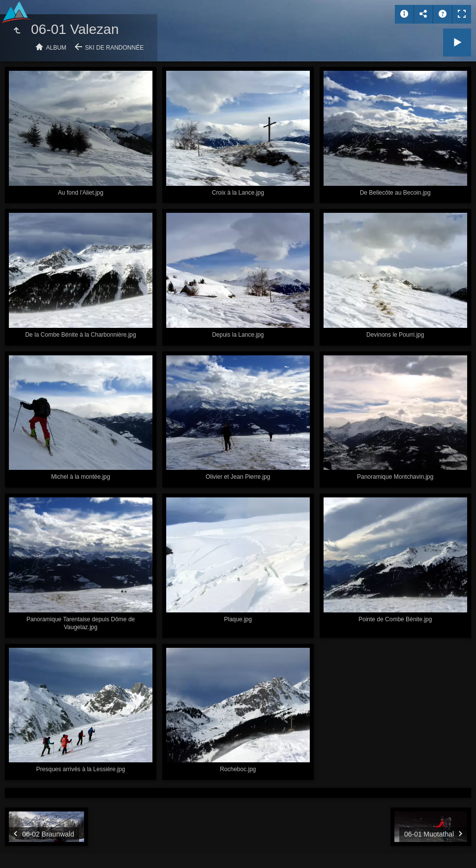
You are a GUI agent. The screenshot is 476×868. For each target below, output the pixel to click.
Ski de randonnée (114, 48)
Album (56, 48)
